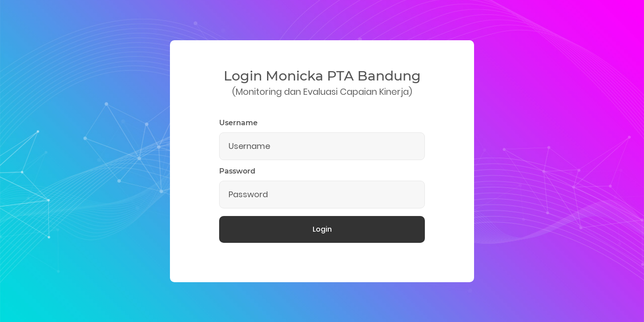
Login (322, 229)
